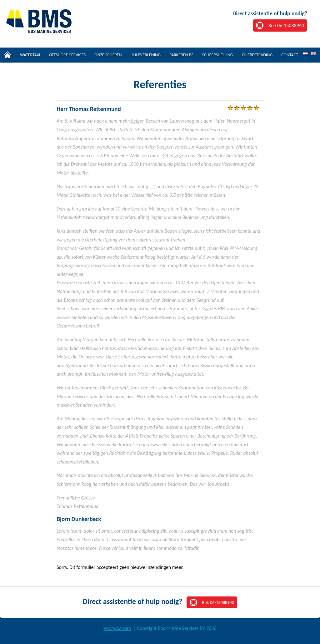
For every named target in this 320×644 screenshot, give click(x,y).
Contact (290, 55)
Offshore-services (67, 55)
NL (305, 54)
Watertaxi (30, 55)
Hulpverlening (146, 55)
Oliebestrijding (257, 55)
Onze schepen (108, 55)
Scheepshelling (218, 55)
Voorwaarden (117, 628)
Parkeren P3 (181, 55)
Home (8, 55)
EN (313, 54)
